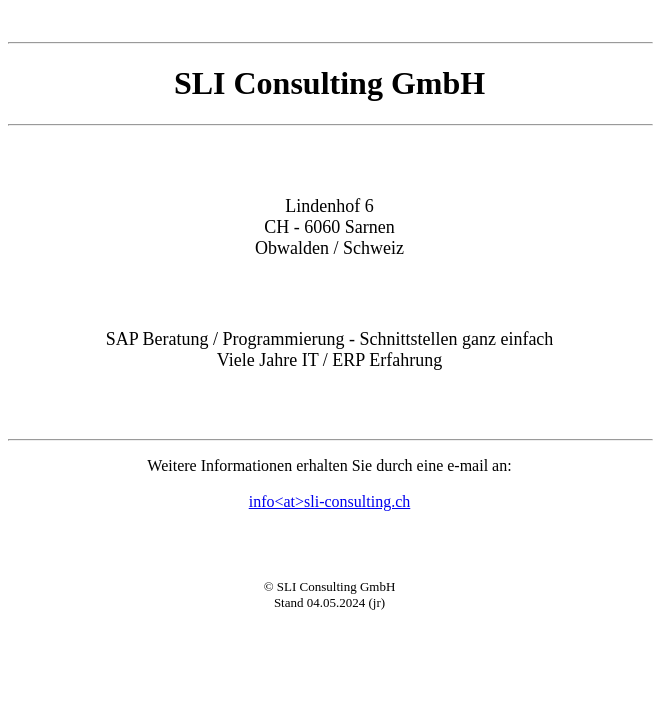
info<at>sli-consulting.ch (330, 501)
